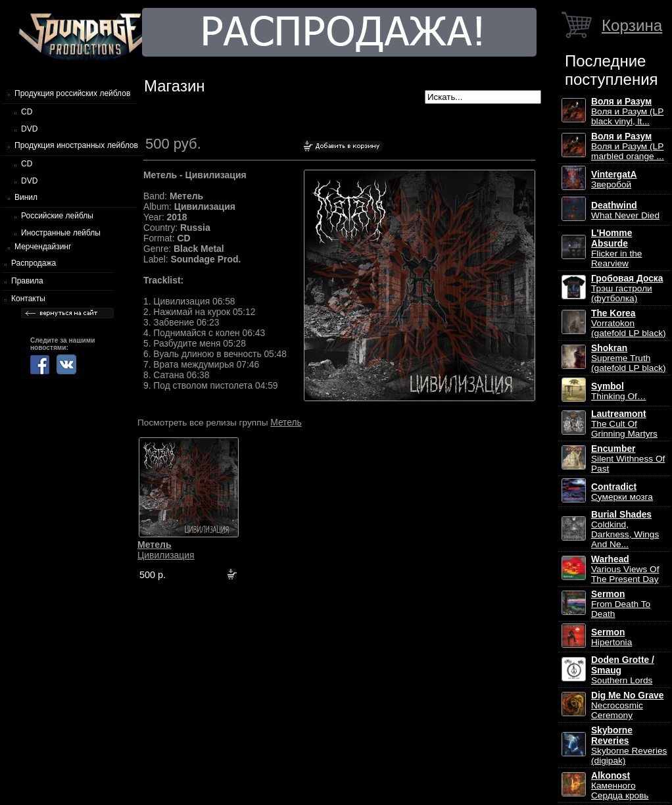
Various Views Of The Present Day (625, 569)
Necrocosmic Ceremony (627, 705)
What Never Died (625, 210)
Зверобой (614, 180)
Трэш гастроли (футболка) (627, 288)
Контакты (28, 299)
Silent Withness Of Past (628, 459)
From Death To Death (621, 604)
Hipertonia (612, 637)
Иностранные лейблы (61, 233)
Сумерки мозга (622, 492)
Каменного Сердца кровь (620, 786)
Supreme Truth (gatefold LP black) (629, 358)
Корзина (632, 25)
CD (27, 112)
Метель (286, 422)
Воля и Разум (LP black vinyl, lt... (627, 111)
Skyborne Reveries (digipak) (629, 745)
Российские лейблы (57, 216)
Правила (27, 281)
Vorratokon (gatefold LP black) (629, 323)
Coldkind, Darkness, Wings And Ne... (625, 529)
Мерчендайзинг (43, 247)
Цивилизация (166, 550)
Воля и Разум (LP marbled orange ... (628, 146)
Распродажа (34, 263)
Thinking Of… (619, 391)
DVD (29, 129)
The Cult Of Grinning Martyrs (624, 424)
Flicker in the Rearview (616, 248)
